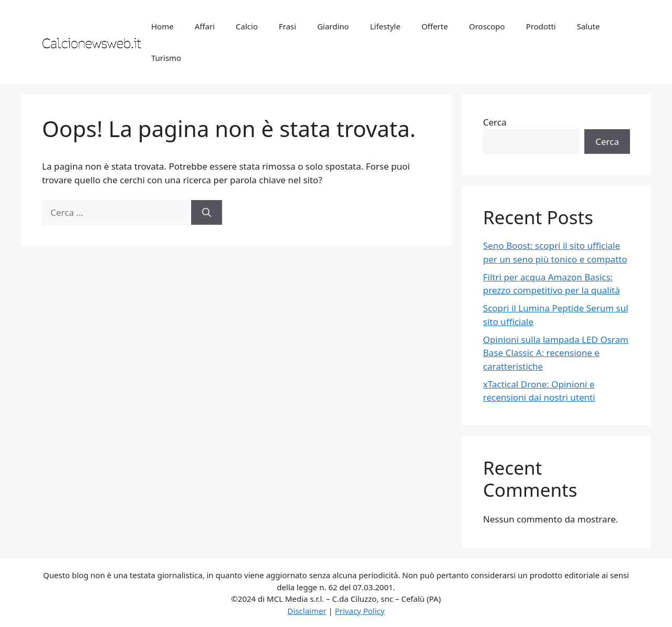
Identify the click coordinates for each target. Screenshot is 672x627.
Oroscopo (487, 26)
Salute (589, 26)
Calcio (247, 26)
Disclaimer (307, 611)
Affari (205, 26)
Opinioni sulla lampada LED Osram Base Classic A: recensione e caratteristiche (556, 353)
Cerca (495, 122)
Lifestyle (385, 26)
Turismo (166, 58)
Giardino (333, 26)
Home (162, 26)
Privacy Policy (360, 611)
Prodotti (541, 26)
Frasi (287, 26)
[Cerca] (207, 213)
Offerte (435, 26)
